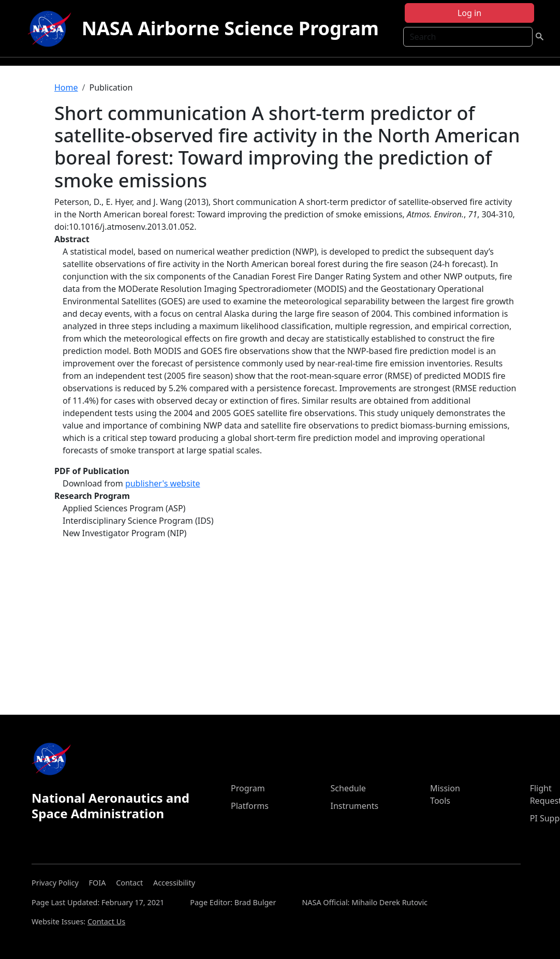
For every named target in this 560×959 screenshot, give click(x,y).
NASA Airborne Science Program (230, 28)
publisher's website (163, 483)
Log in (469, 13)
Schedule (348, 788)
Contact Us (106, 921)
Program (248, 788)
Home (66, 87)
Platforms (250, 806)
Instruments (355, 806)
